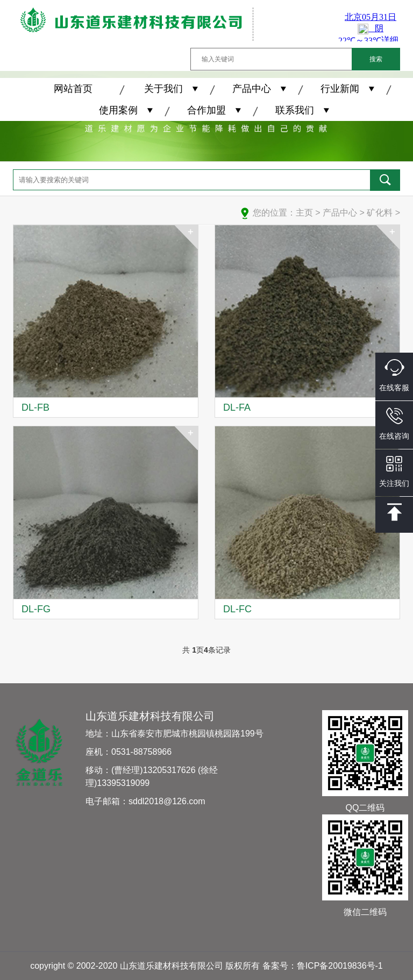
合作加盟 (206, 110)
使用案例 (118, 110)
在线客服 (394, 375)
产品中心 (252, 89)
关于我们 (163, 89)
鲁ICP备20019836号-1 (340, 966)
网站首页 (73, 89)
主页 (304, 213)
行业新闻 (340, 89)
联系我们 (295, 110)
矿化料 (380, 213)
